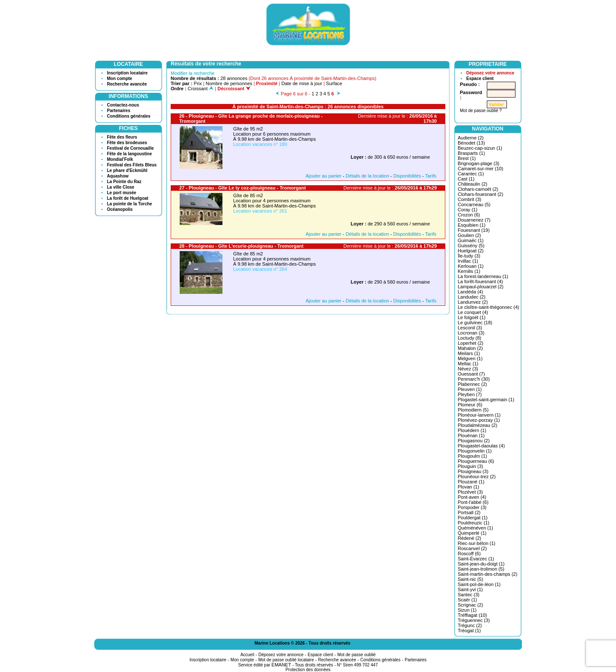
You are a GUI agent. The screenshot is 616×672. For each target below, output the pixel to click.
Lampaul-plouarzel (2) (481, 287)
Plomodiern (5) (473, 410)
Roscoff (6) (469, 554)
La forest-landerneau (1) (483, 276)
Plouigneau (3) (473, 471)
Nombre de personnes (229, 83)
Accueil (247, 655)
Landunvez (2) (473, 302)
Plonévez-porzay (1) (479, 420)
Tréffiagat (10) (472, 615)
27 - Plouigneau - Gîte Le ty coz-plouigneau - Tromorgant (243, 188)
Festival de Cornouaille (130, 148)
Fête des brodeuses (127, 143)
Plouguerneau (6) (476, 461)
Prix (198, 83)
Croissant (201, 89)
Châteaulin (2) (472, 184)
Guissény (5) (471, 246)
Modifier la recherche (193, 73)
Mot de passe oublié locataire (286, 660)
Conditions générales (129, 116)
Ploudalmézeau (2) (477, 425)
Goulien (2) (469, 235)
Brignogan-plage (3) (478, 163)
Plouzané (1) (471, 482)
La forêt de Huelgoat (128, 198)
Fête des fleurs (122, 137)
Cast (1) (466, 179)
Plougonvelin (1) (475, 451)
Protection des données (308, 670)
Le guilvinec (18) (475, 323)
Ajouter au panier (323, 176)
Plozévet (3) (470, 492)
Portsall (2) (469, 512)
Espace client (480, 78)
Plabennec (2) (472, 384)
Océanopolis (120, 209)
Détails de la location (367, 176)
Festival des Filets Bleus (132, 165)
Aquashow (118, 176)
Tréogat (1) (469, 631)
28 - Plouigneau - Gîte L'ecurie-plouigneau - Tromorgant (241, 246)
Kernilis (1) (469, 271)
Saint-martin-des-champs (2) (487, 574)
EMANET (281, 665)
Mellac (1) (468, 364)
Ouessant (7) (471, 374)
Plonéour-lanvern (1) (479, 415)
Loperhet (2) (471, 343)
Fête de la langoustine (129, 154)
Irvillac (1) (468, 261)
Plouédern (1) (472, 430)
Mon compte (120, 78)
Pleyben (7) (470, 394)
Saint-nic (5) (470, 579)
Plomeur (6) (470, 405)
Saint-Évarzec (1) (476, 559)
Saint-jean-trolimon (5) (481, 569)
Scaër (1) (467, 600)
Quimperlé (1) (472, 533)
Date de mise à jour (302, 83)
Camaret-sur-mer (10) (480, 169)
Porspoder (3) (472, 507)
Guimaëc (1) (471, 240)
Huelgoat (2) (471, 251)
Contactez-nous (123, 105)
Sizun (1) (467, 610)
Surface (334, 83)
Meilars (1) (469, 353)
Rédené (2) (469, 538)
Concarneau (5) (474, 204)
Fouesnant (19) (474, 230)
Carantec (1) (471, 174)
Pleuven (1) (470, 389)
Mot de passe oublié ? (481, 111)
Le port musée (121, 193)
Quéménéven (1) (475, 528)
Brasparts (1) (471, 153)
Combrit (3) (469, 199)
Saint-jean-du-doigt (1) (481, 564)
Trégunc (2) (470, 625)
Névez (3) (468, 369)
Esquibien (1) (472, 225)
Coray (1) (468, 210)
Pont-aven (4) (472, 497)
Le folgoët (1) (472, 317)
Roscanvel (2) (472, 548)
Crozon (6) (469, 215)
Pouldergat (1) (473, 518)
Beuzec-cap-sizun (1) (480, 148)
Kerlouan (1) (471, 266)
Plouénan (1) (471, 435)
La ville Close (121, 187)
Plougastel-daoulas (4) (481, 446)
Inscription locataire (127, 73)
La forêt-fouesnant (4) (480, 281)
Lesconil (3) (470, 328)
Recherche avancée (127, 84)
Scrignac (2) (470, 605)
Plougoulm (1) (472, 456)
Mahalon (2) (470, 348)
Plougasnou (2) (474, 441)
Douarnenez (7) (474, 220)
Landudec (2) (472, 297)
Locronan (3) (471, 333)
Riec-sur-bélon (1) (477, 543)
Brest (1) (467, 158)
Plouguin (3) (470, 466)
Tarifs (431, 176)
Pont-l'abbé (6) (473, 502)
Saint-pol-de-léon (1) (479, 584)
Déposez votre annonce (490, 73)
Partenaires (118, 111)
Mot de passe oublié (357, 655)
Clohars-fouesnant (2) (480, 194)
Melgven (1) (470, 358)
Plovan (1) (468, 487)
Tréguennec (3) (474, 620)
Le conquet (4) (473, 312)
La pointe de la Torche (129, 204)
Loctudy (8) (469, 338)
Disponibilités (407, 176)
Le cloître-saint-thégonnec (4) (489, 307)
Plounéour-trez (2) (477, 477)
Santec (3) (469, 595)
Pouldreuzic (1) (474, 523)
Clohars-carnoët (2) (478, 189)
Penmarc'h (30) (474, 379)
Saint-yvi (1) (470, 589)
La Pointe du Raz (124, 182)
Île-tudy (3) (469, 256)
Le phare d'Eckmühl (127, 170)
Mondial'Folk (120, 159)
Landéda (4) (470, 292)
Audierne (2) (471, 138)
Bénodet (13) (471, 143)
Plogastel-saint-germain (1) (486, 400)
